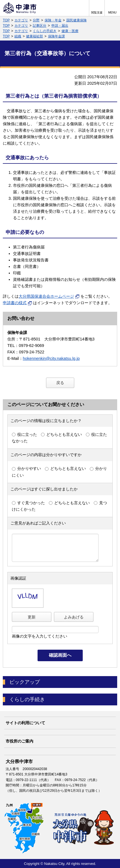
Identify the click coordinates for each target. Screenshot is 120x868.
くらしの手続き (45, 31)
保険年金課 (56, 36)
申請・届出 (60, 26)
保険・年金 (53, 20)
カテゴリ (21, 20)
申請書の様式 (18, 303)
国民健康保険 (77, 20)
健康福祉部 (34, 36)
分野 (36, 20)
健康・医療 (70, 31)
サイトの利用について (25, 723)
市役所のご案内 (19, 741)
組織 (18, 36)
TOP (6, 20)
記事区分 (40, 26)
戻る (60, 383)
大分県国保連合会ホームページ (49, 296)
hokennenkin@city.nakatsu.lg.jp (51, 358)
